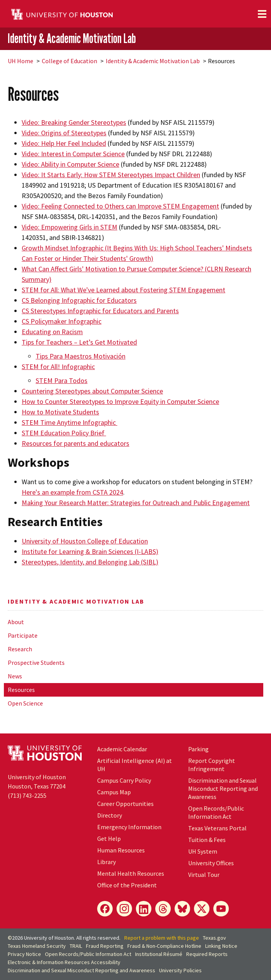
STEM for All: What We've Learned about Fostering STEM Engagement (123, 290)
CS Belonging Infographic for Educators (79, 300)
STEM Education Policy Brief (63, 433)
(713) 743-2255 (27, 795)
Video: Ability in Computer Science (70, 164)
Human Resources (121, 850)
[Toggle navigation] (262, 14)
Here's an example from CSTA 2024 (72, 492)
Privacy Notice (24, 954)
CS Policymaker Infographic (62, 321)
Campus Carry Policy (124, 780)
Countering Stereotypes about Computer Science (92, 391)
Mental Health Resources (131, 873)
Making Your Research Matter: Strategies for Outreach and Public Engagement (136, 503)
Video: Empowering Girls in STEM (69, 227)
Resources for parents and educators (75, 443)
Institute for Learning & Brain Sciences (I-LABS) (90, 551)
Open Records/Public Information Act (216, 812)
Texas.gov (214, 938)
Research (20, 649)
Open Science (25, 703)
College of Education (69, 61)
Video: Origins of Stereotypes (64, 133)
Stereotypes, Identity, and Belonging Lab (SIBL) (90, 562)
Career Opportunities (125, 804)
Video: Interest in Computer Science (73, 154)
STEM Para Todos (62, 380)
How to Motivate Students (60, 412)
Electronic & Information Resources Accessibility (64, 962)
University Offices (211, 863)
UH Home (21, 61)
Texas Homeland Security (37, 946)
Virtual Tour (204, 875)
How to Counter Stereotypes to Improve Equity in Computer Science (120, 401)
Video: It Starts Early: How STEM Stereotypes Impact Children (111, 175)
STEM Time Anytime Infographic (69, 422)
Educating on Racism (52, 332)
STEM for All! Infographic (58, 367)
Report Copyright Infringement (212, 765)
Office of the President (127, 885)
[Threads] (163, 909)
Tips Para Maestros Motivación (81, 356)
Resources (21, 690)
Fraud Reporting (105, 946)
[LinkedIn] (144, 909)
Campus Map (114, 792)
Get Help (109, 839)
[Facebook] (105, 909)
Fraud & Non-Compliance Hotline (164, 946)
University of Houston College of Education (85, 541)
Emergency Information (129, 827)
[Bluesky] (182, 909)
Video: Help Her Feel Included (64, 143)
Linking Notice (221, 946)
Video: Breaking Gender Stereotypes (74, 122)
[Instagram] (124, 909)
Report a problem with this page (162, 938)
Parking (198, 749)
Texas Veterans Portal (217, 828)
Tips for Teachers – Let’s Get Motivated (79, 342)
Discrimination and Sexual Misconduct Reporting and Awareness (223, 788)
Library (106, 862)
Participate (23, 635)
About (16, 622)
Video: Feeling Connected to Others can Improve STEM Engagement (120, 206)
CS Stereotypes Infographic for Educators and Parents (100, 311)
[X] (202, 909)
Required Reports (207, 954)
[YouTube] (221, 909)
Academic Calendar (122, 749)
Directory (110, 815)
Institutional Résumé (159, 954)
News (15, 676)
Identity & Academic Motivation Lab (72, 38)
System (203, 851)
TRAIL (76, 946)
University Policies (180, 970)
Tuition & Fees (207, 840)
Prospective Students (36, 663)
